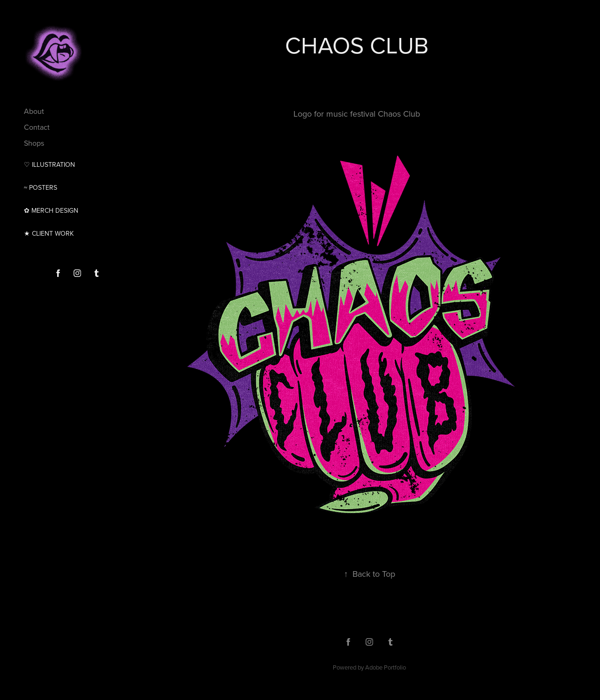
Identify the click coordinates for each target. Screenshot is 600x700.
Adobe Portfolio (386, 667)
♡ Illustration (49, 164)
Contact (37, 127)
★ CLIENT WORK (49, 233)
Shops (34, 143)
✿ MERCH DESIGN (51, 210)
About (34, 111)
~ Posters (41, 187)
